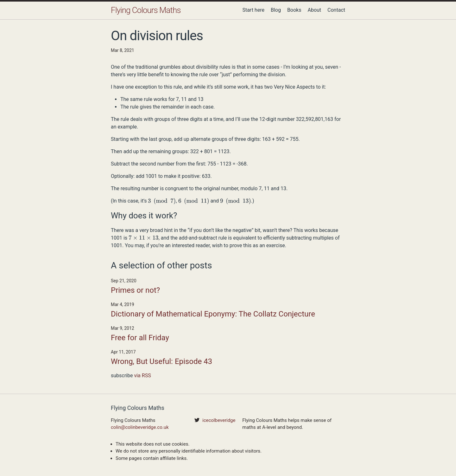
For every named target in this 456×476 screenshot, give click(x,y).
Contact (336, 10)
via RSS (142, 376)
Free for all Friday (140, 338)
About (314, 10)
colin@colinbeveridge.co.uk (140, 427)
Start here (253, 10)
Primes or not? (135, 290)
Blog (276, 10)
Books (294, 10)
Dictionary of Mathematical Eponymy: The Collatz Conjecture (213, 314)
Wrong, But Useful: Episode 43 (161, 361)
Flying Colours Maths (146, 10)
